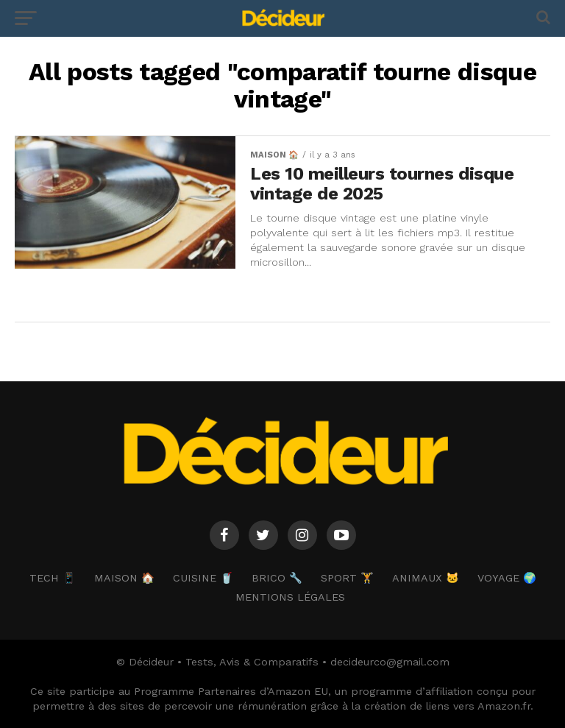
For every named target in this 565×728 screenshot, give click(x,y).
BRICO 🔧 (277, 578)
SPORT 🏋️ (347, 578)
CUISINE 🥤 (203, 578)
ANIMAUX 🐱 (426, 578)
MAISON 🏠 (124, 578)
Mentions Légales (290, 597)
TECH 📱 (53, 578)
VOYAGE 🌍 (507, 578)
